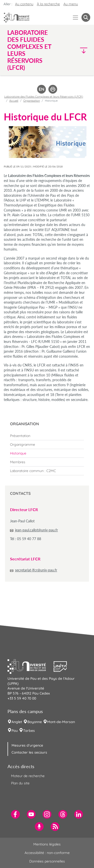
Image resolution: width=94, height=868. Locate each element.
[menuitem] (47, 436)
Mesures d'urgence (27, 745)
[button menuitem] (86, 17)
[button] (81, 50)
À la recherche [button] (48, 4)
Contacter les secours (29, 752)
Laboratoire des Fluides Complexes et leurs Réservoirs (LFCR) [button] (29, 50)
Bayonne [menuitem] (35, 722)
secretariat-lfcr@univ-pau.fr (36, 570)
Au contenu (24, 4)
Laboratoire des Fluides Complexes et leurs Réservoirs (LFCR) (44, 97)
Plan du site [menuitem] (20, 783)
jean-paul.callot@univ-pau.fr (36, 530)
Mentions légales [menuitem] (47, 844)
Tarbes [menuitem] (29, 731)
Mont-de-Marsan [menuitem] (61, 722)
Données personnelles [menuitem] (47, 861)
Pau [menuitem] (15, 731)
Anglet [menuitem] (17, 722)
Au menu (71, 4)
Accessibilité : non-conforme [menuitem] (47, 853)
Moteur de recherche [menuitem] (28, 776)
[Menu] (76, 17)
